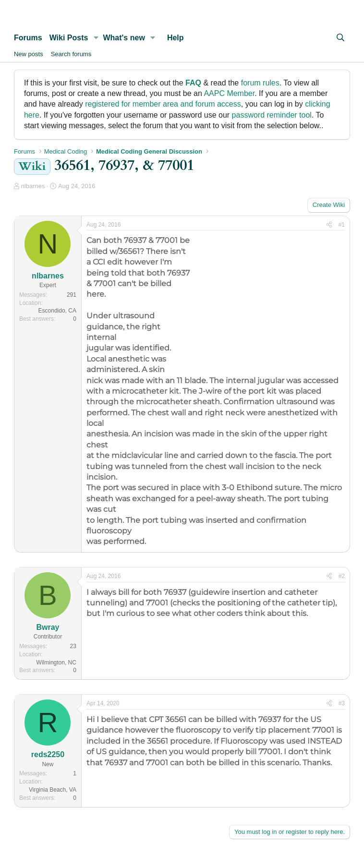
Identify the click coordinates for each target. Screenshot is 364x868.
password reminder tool (272, 115)
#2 (342, 576)
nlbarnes (33, 186)
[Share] (329, 225)
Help (176, 38)
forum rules (260, 83)
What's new (124, 38)
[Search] (340, 38)
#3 (342, 703)
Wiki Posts (69, 38)
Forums (28, 38)
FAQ (193, 83)
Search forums (71, 54)
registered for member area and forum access (163, 104)
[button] (96, 38)
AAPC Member (229, 93)
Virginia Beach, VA (53, 790)
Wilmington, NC (56, 663)
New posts (29, 54)
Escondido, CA (57, 311)
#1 (342, 225)
